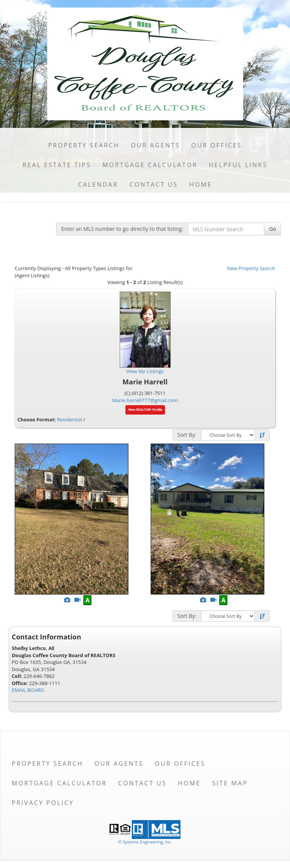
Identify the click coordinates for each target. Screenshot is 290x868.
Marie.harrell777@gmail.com (145, 400)
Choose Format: (37, 419)
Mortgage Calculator (150, 165)
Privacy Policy (43, 803)
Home (201, 184)
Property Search (84, 145)
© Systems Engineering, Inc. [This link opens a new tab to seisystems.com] (145, 842)
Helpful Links (238, 165)
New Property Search (251, 268)
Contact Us (154, 184)
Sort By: (187, 435)
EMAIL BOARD (28, 690)
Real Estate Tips (57, 165)
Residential (69, 419)
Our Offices (217, 145)
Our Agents (156, 145)
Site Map (230, 783)
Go (272, 229)
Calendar (98, 184)
